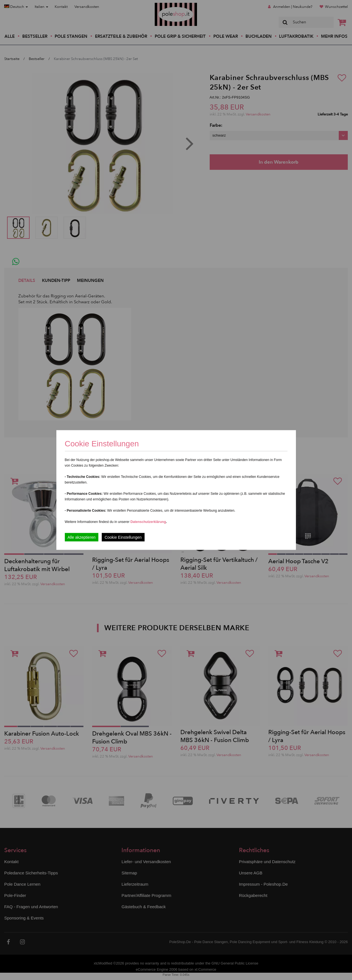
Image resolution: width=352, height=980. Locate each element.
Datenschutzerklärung (148, 522)
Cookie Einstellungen (123, 537)
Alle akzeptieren (82, 537)
